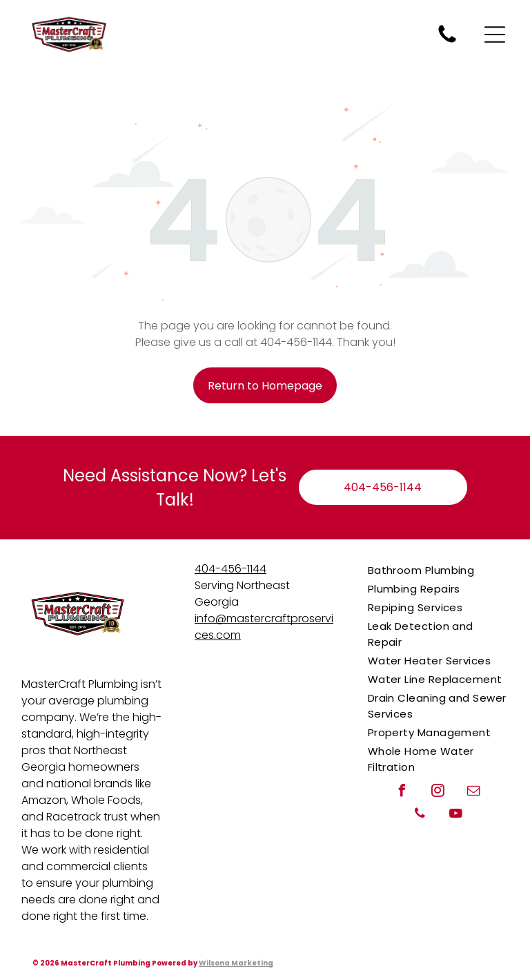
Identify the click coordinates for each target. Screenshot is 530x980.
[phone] (420, 815)
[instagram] (438, 792)
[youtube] (456, 815)
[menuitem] (438, 570)
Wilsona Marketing (236, 963)
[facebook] (402, 792)
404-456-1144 (230, 569)
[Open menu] (495, 35)
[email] (474, 792)
